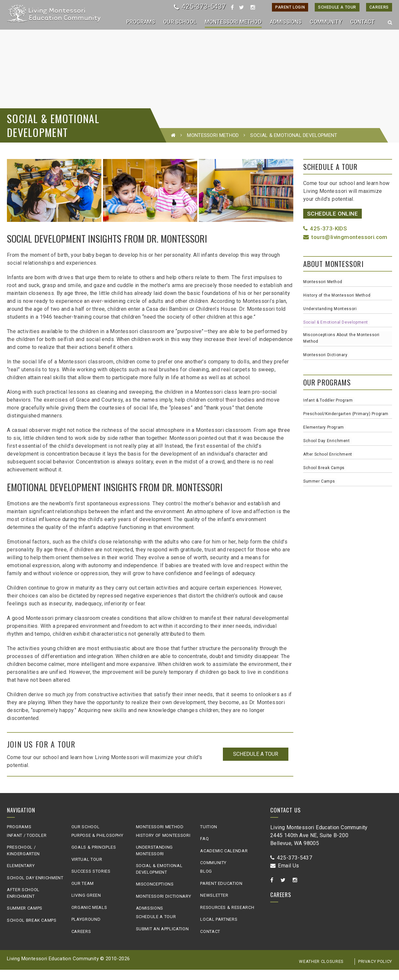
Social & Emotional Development (336, 333)
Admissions (150, 919)
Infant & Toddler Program (328, 411)
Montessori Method (213, 146)
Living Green (86, 906)
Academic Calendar (224, 861)
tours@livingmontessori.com (345, 247)
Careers (379, 7)
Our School (86, 837)
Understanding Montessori (330, 319)
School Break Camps (324, 478)
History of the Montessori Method (337, 306)
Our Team (83, 894)
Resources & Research (227, 918)
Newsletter (214, 906)
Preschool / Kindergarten (23, 861)
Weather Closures (321, 972)
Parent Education (221, 894)
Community (213, 873)
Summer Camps (319, 492)
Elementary (21, 876)
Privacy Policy (375, 972)
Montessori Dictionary (325, 365)
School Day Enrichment (327, 451)
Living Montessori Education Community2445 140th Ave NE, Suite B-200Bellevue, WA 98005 (319, 846)
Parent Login (290, 7)
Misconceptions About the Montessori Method (341, 349)
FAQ (204, 849)
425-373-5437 (200, 7)
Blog (206, 882)
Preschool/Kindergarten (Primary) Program (346, 424)
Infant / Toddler (27, 846)
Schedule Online (332, 224)
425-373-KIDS (325, 239)
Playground (86, 930)
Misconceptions (155, 895)
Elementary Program (324, 438)
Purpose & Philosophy (97, 846)
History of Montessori (163, 846)
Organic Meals (89, 918)
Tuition (209, 837)
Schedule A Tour (337, 7)
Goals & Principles (94, 858)
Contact (210, 942)
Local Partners (219, 930)
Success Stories (91, 882)
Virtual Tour (87, 870)
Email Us (285, 876)
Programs (19, 837)
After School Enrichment (328, 465)
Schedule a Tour (256, 765)
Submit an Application (162, 939)
